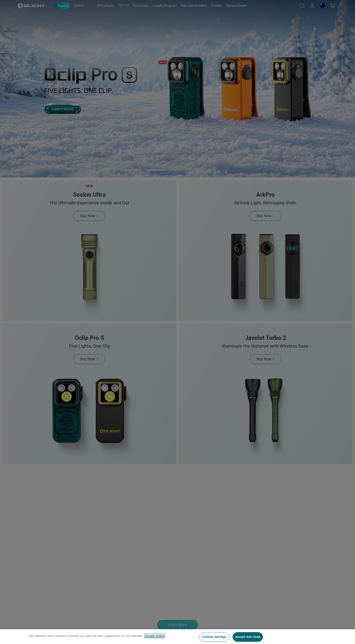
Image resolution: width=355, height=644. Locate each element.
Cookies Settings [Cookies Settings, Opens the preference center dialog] (214, 637)
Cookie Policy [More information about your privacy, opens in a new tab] (155, 636)
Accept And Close (248, 637)
